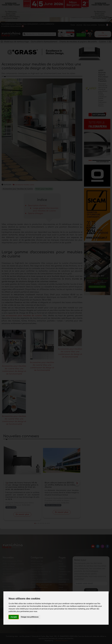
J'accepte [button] (14, 617)
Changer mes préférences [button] (30, 617)
